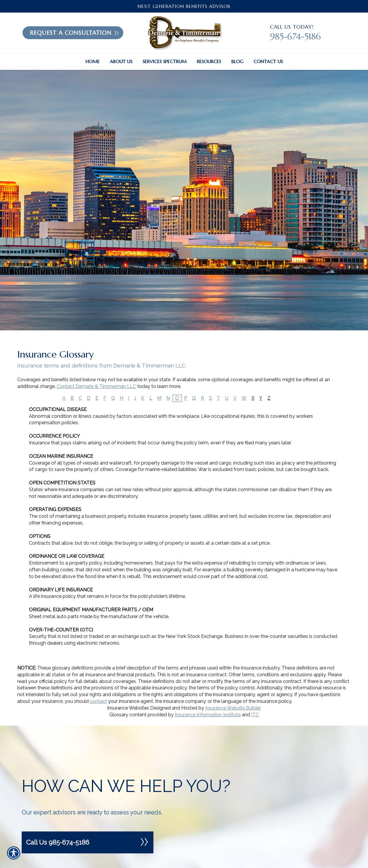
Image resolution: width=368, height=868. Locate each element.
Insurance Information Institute (208, 715)
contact (98, 701)
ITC (255, 715)
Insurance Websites (128, 708)
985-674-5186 (295, 36)
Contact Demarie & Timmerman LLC (96, 386)
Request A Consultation (74, 33)
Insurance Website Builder (233, 708)
